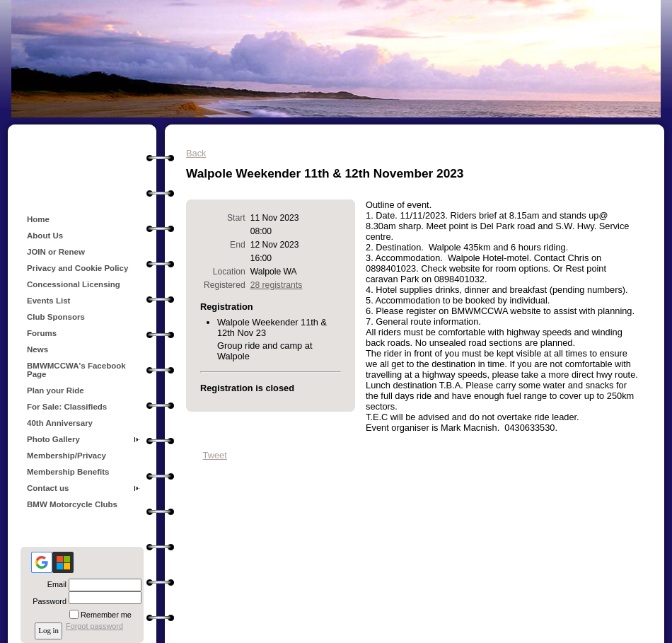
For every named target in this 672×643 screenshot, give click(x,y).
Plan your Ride (56, 390)
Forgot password (94, 626)
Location (229, 272)
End (238, 245)
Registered (225, 285)
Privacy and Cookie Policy (77, 268)
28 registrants (277, 285)
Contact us (48, 488)
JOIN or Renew (56, 252)
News (37, 349)
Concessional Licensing (74, 284)
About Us (45, 236)
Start (236, 218)
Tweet (215, 455)
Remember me (106, 615)
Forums (42, 333)
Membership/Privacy (66, 456)
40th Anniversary (60, 423)
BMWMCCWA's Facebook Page (76, 370)
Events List (48, 301)
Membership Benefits (68, 472)
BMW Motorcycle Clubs (72, 504)
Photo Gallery (53, 439)
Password (47, 601)
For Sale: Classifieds (67, 407)
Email (54, 584)
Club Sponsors (56, 317)
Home (38, 219)
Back (196, 153)
